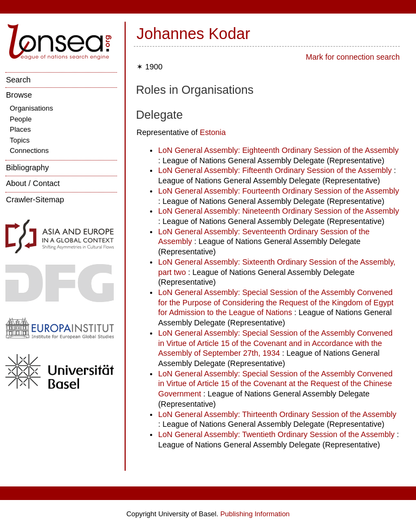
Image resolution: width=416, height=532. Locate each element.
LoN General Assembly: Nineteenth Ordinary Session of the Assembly (279, 211)
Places (20, 129)
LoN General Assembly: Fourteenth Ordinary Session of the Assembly (279, 191)
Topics (20, 140)
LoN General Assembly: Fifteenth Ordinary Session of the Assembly (275, 170)
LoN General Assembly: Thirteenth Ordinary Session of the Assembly (277, 414)
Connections (29, 150)
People (21, 119)
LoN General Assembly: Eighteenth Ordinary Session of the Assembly (278, 150)
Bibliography (27, 168)
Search (18, 80)
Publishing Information (255, 514)
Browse (19, 95)
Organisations (31, 108)
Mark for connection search (353, 57)
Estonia (213, 132)
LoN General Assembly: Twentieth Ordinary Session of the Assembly (276, 434)
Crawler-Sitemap (35, 200)
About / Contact (33, 183)
